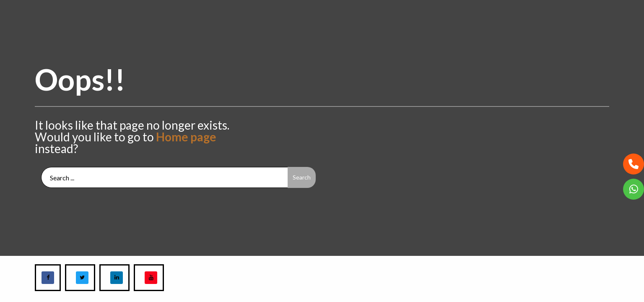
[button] (634, 164)
